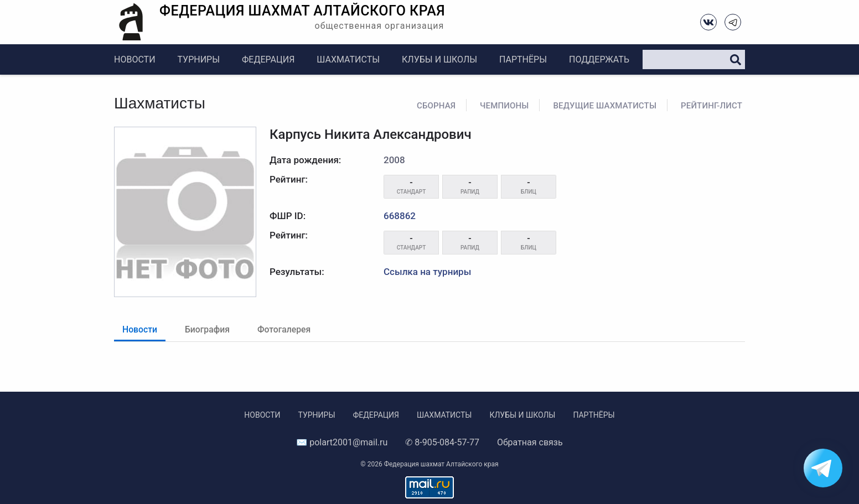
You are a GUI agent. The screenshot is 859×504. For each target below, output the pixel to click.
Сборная (436, 106)
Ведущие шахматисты (605, 106)
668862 (400, 216)
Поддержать (599, 59)
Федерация (268, 59)
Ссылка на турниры (427, 272)
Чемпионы (504, 106)
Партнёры (523, 59)
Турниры (199, 59)
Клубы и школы (439, 59)
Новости (135, 59)
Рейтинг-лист (711, 106)
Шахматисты (348, 59)
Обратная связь (530, 442)
